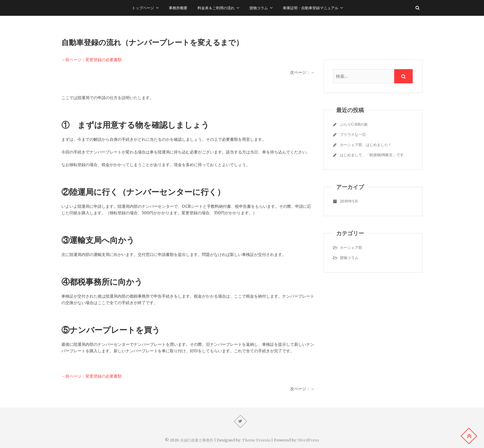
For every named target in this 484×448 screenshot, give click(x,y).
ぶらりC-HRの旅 (354, 124)
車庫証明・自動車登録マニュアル (311, 8)
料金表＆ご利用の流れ (216, 8)
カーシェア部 (351, 247)
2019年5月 (349, 201)
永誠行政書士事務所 (197, 440)
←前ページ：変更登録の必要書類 (92, 60)
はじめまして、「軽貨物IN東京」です (372, 155)
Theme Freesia (256, 440)
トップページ (143, 8)
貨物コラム (259, 8)
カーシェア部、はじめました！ (366, 145)
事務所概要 (178, 8)
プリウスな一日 (353, 134)
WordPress (309, 440)
